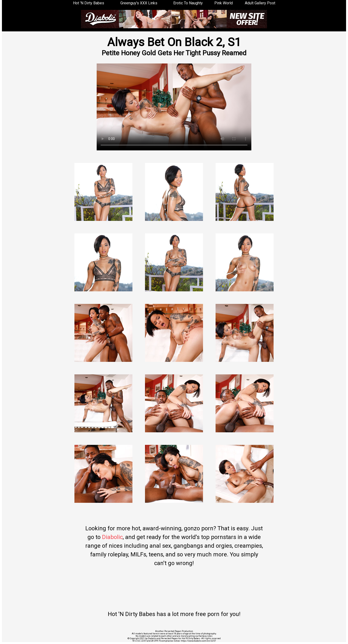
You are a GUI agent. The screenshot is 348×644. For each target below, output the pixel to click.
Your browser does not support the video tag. (174, 107)
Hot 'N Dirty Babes (89, 3)
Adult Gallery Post (260, 3)
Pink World (224, 3)
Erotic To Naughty (188, 3)
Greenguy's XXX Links (139, 3)
